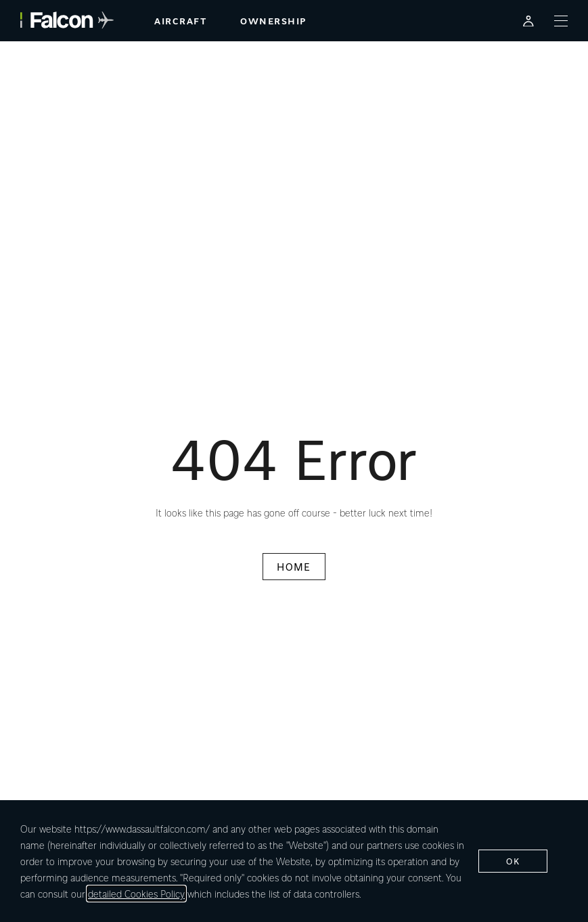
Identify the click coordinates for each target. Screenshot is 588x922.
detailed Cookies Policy (136, 894)
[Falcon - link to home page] (67, 20)
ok (513, 861)
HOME (294, 567)
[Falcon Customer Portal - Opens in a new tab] (528, 21)
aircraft (180, 21)
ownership (273, 21)
